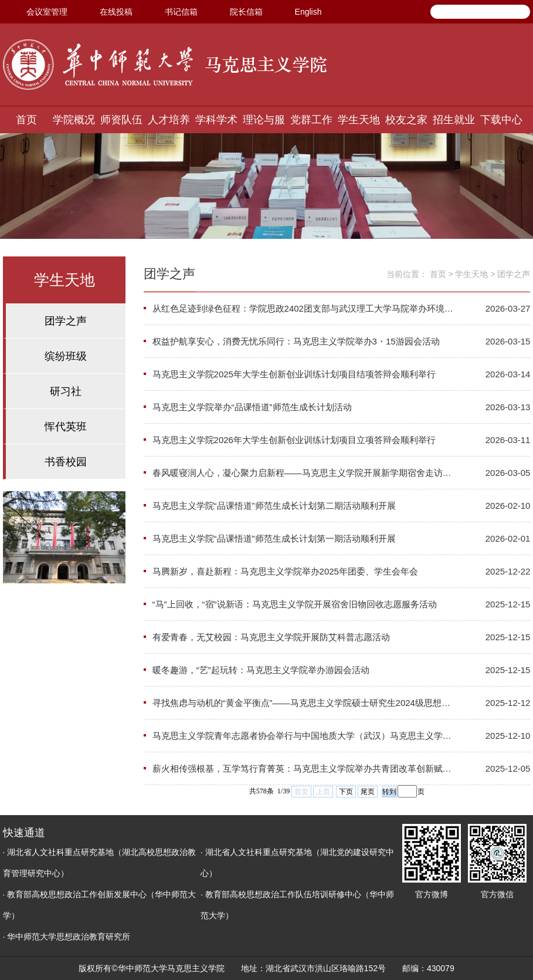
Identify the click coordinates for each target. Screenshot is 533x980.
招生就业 (454, 120)
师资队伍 (121, 120)
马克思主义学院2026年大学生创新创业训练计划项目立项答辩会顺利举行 (294, 440)
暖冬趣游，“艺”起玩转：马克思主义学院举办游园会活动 (261, 670)
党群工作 (311, 120)
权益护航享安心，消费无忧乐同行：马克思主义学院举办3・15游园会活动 (296, 341)
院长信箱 (246, 12)
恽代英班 (66, 427)
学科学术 (216, 120)
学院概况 (74, 120)
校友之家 (406, 120)
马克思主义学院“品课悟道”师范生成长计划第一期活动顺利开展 (274, 538)
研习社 (66, 391)
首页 (26, 120)
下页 (346, 792)
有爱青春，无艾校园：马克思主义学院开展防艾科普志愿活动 (271, 637)
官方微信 (497, 894)
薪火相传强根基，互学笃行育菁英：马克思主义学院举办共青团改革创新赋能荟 (304, 768)
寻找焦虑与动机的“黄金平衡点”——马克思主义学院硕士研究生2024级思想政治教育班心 (304, 703)
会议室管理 (47, 12)
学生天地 (359, 120)
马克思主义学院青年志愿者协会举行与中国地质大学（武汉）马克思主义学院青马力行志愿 (304, 736)
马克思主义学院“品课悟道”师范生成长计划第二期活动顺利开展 (274, 506)
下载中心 (501, 120)
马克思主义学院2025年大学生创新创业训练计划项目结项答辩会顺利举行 (294, 374)
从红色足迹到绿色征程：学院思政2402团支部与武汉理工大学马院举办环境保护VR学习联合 (304, 308)
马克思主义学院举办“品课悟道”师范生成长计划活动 (252, 407)
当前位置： (407, 274)
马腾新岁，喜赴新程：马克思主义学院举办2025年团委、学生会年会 (285, 571)
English (308, 12)
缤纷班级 (66, 356)
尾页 (368, 792)
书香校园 (66, 462)
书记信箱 (181, 12)
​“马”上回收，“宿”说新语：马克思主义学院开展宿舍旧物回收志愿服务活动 (295, 604)
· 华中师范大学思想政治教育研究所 (67, 937)
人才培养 (169, 120)
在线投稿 (116, 12)
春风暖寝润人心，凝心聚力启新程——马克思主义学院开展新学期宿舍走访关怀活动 (304, 473)
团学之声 (66, 321)
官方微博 (432, 894)
